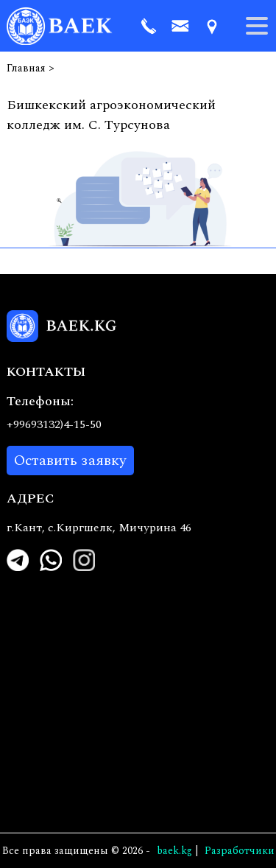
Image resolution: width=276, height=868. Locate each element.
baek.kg (174, 851)
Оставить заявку (70, 461)
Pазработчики (240, 851)
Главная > (31, 68)
